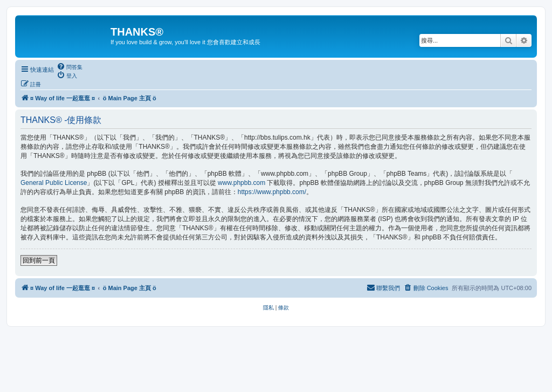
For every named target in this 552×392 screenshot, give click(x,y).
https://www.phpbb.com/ (272, 192)
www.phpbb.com (241, 183)
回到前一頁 (39, 260)
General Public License (54, 183)
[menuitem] (70, 67)
